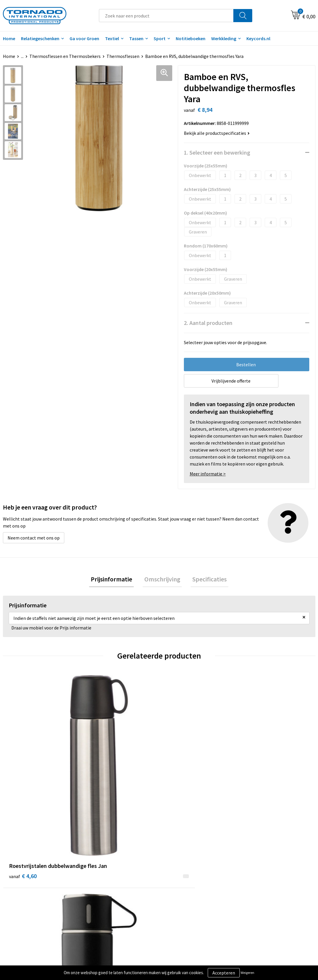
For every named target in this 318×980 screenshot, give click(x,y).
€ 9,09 (101, 781)
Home (9, 56)
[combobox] (166, 16)
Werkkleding (224, 38)
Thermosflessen (123, 56)
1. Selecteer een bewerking (217, 152)
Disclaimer (254, 883)
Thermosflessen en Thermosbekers (65, 56)
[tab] (115, 580)
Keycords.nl (258, 38)
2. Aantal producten (208, 323)
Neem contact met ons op (34, 538)
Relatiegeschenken (40, 38)
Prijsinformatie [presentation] (115, 580)
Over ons (98, 865)
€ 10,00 (181, 781)
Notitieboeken (191, 38)
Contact (174, 865)
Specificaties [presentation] (206, 580)
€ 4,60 (23, 772)
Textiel (112, 38)
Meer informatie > (208, 474)
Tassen (136, 38)
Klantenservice (181, 874)
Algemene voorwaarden (267, 865)
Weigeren (247, 973)
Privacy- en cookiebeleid (268, 874)
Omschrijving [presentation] (162, 580)
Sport (160, 38)
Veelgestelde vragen (109, 874)
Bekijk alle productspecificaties (217, 133)
